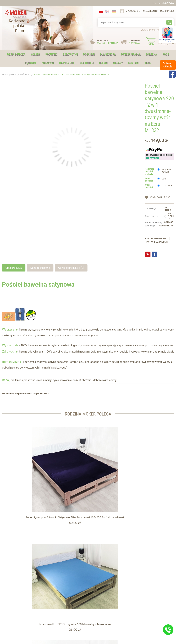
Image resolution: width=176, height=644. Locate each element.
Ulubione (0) (167, 11)
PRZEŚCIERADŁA (131, 54)
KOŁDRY (35, 54)
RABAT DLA (107, 42)
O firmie (52, 598)
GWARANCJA (166, 226)
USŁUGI (103, 63)
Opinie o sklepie (56, 609)
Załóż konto (150, 11)
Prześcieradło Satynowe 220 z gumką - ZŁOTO (145, 487)
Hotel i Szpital (12, 606)
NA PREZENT (67, 63)
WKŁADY (118, 63)
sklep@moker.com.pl (110, 617)
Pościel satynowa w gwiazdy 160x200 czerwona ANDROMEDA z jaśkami (31, 565)
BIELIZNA (152, 54)
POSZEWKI (48, 63)
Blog (148, 63)
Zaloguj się (133, 11)
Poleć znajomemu (157, 242)
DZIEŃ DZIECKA (16, 54)
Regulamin (11, 609)
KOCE (166, 54)
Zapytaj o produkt (156, 239)
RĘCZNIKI (30, 63)
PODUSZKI (51, 54)
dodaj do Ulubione (160, 197)
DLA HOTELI (87, 63)
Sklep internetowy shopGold (88, 640)
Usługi (51, 602)
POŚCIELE (89, 54)
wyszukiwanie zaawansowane (157, 30)
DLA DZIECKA (108, 54)
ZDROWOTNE (70, 54)
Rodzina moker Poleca (88, 414)
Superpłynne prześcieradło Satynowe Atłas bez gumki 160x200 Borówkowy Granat (31, 487)
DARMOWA (135, 42)
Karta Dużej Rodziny (15, 602)
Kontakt (134, 63)
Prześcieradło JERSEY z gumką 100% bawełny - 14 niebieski (88, 487)
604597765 (168, 3)
